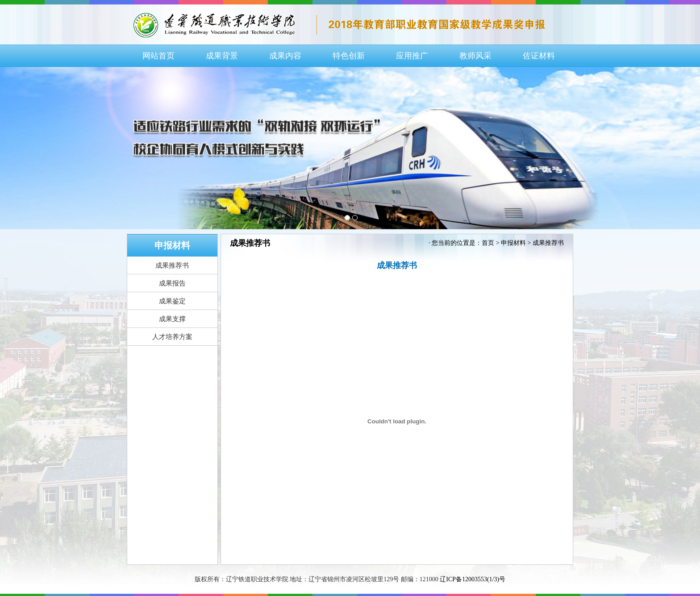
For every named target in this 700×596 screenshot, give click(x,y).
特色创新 (349, 56)
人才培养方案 (172, 337)
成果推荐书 (172, 265)
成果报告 (172, 283)
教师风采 (475, 56)
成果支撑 (172, 319)
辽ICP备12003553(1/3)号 (473, 579)
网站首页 (158, 56)
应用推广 (412, 56)
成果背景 (222, 56)
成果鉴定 (172, 301)
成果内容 (285, 56)
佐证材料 (539, 56)
